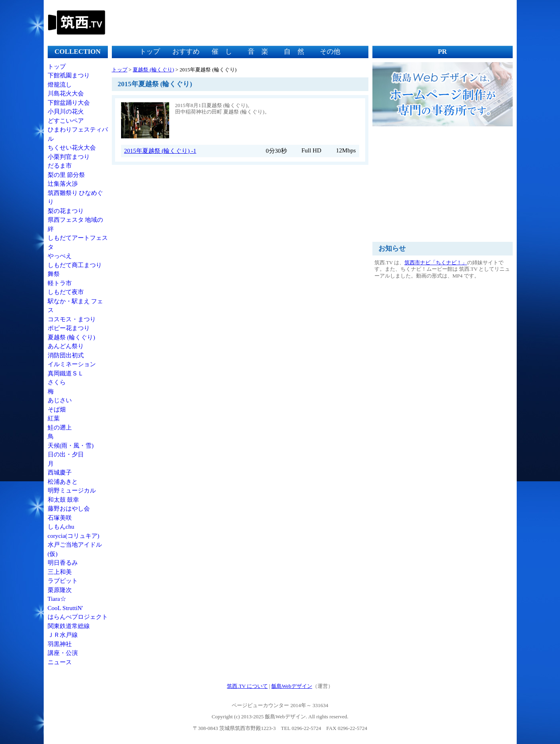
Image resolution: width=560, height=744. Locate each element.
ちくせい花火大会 (72, 148)
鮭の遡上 (60, 428)
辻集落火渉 (63, 184)
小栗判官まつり (69, 157)
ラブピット (63, 581)
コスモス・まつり (72, 319)
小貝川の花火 (66, 111)
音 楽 (258, 52)
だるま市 (60, 166)
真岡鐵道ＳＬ (66, 373)
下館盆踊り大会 (69, 103)
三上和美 (60, 572)
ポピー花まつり (69, 328)
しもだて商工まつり (75, 265)
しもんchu (61, 527)
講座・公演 (63, 653)
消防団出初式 (66, 355)
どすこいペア (66, 121)
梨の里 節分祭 (67, 175)
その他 (330, 52)
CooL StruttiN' (65, 608)
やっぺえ (60, 256)
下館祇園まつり (69, 75)
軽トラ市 (60, 283)
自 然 (294, 52)
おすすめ (186, 52)
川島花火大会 (66, 93)
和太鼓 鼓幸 (64, 500)
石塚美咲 (60, 518)
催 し (222, 52)
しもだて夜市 (66, 292)
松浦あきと (63, 482)
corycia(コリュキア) (74, 536)
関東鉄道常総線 (69, 626)
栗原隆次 (60, 590)
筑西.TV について (247, 686)
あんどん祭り (66, 346)
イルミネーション (72, 364)
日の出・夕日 (66, 454)
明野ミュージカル (72, 491)
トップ (57, 67)
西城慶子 (60, 472)
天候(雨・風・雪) (71, 446)
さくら (57, 382)
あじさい (60, 400)
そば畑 (57, 410)
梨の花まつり (66, 211)
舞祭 (54, 274)
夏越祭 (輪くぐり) (72, 337)
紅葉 (54, 418)
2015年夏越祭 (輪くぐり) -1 (160, 151)
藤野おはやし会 (69, 509)
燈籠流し (60, 85)
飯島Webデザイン (292, 686)
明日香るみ (63, 563)
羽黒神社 (60, 644)
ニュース (60, 662)
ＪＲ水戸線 (63, 635)
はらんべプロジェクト (78, 617)
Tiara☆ (57, 599)
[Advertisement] (366, 22)
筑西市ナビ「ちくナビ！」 (436, 263)
